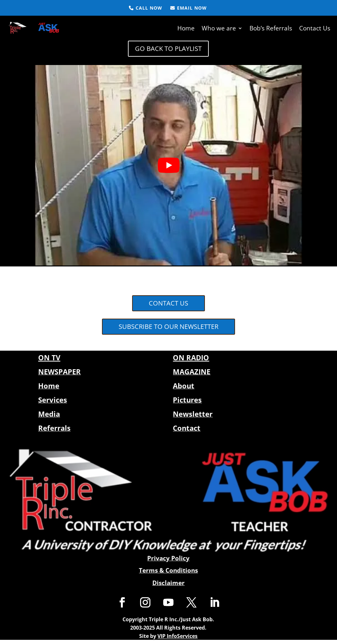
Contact (187, 427)
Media (49, 413)
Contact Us (315, 28)
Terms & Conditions (168, 570)
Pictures (187, 399)
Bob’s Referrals (271, 28)
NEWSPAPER (59, 371)
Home (186, 28)
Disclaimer (168, 582)
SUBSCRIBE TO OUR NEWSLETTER (168, 326)
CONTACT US (168, 302)
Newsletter (193, 413)
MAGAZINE (192, 371)
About (184, 385)
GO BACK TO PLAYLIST (168, 48)
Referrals (54, 427)
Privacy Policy (168, 557)
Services (53, 399)
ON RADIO (191, 357)
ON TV (49, 357)
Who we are (219, 28)
